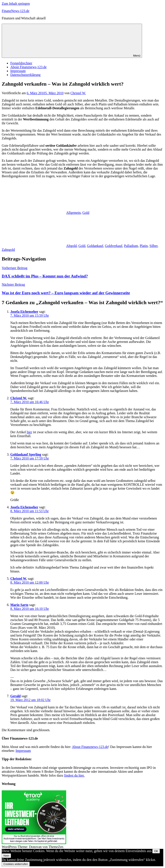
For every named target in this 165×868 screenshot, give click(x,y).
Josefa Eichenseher (24, 312)
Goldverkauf (114, 246)
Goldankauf (95, 246)
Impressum (18, 71)
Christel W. (78, 93)
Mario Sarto (19, 605)
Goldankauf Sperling (26, 454)
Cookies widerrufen (16, 864)
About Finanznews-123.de (28, 67)
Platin (144, 246)
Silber (154, 246)
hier (29, 432)
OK (156, 851)
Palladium (131, 246)
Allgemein (73, 213)
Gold (86, 213)
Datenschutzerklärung (25, 75)
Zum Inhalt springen (16, 4)
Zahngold (8, 250)
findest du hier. (74, 775)
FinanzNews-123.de (15, 11)
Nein (6, 856)
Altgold (71, 246)
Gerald (15, 696)
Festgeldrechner (21, 63)
